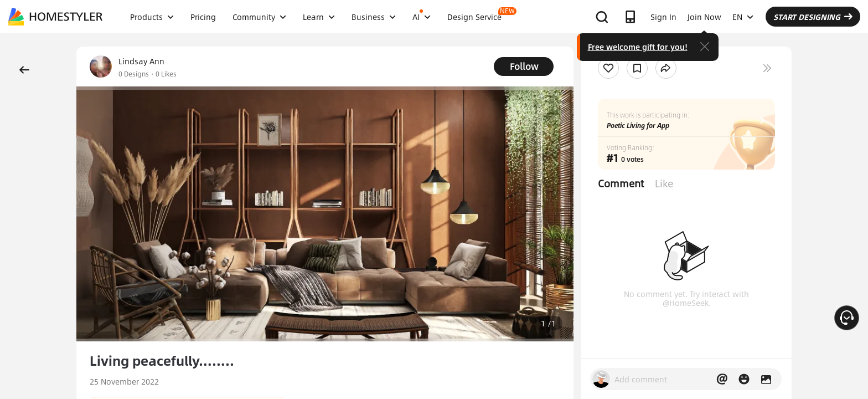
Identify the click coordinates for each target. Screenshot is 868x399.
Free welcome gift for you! (638, 47)
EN (743, 17)
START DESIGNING (813, 17)
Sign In (663, 17)
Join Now (704, 17)
